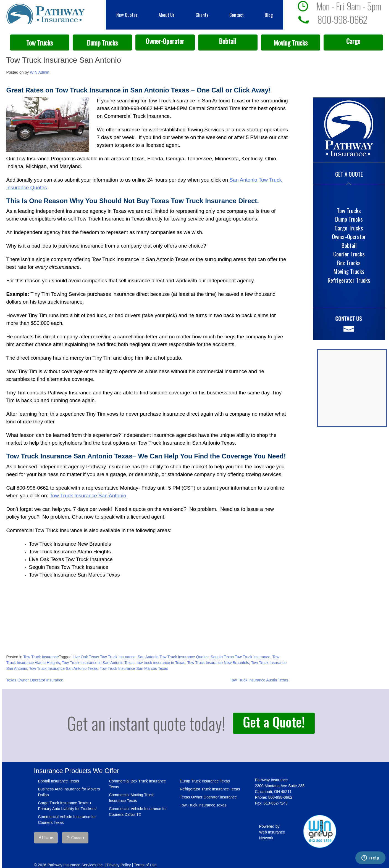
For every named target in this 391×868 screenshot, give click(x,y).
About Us (167, 15)
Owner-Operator (165, 41)
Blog (269, 15)
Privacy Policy (119, 865)
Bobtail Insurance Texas (59, 781)
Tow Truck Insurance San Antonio (88, 496)
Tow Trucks (40, 43)
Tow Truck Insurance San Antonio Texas (64, 668)
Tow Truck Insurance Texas (203, 805)
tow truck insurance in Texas (161, 663)
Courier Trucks (349, 254)
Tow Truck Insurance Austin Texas (259, 680)
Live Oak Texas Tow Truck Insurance (104, 657)
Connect (76, 838)
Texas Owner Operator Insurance (35, 680)
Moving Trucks (291, 43)
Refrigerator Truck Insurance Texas (210, 789)
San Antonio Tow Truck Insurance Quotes (173, 657)
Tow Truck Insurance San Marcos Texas (134, 668)
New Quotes (127, 15)
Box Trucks (349, 263)
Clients (202, 15)
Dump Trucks (102, 43)
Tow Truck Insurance (41, 657)
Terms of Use (145, 865)
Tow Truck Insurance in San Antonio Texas (98, 663)
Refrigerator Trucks (349, 280)
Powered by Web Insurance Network (272, 832)
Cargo (353, 41)
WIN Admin (40, 72)
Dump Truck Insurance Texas (205, 781)
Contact (237, 15)
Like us (46, 838)
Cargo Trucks (349, 228)
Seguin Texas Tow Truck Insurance (240, 657)
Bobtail (228, 41)
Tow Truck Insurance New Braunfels (218, 663)
